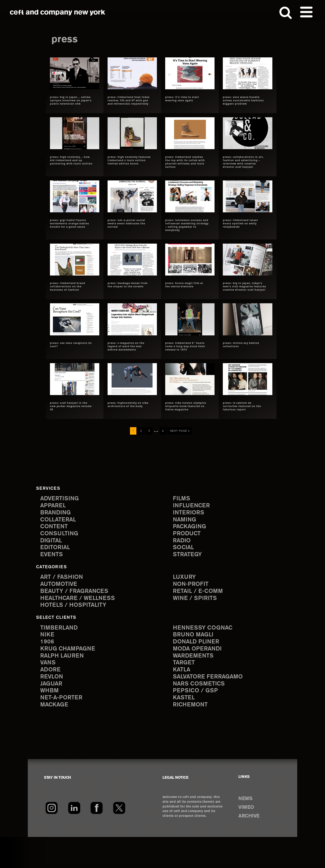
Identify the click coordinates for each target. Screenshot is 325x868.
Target (185, 691)
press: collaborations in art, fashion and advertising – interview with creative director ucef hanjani (244, 167)
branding (57, 536)
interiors (190, 536)
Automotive (60, 610)
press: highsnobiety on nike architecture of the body (129, 426)
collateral (60, 543)
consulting (61, 558)
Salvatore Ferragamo (211, 706)
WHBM (50, 721)
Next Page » (180, 455)
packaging (191, 551)
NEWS (247, 829)
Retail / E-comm (200, 617)
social (184, 573)
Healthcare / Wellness (81, 625)
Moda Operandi (199, 676)
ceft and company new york (58, 12)
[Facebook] (97, 839)
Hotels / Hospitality (76, 632)
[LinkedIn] (74, 839)
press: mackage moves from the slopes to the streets (127, 296)
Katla (182, 699)
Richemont (192, 736)
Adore (51, 699)
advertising (61, 521)
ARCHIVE (251, 847)
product (188, 558)
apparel (54, 529)
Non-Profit (192, 610)
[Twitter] (119, 839)
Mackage (56, 736)
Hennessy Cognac (205, 655)
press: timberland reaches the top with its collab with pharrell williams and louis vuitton (186, 167)
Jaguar (52, 714)
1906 (48, 669)
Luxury (185, 603)
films (182, 521)
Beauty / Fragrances (77, 617)
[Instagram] (52, 839)
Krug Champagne (70, 676)
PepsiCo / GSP (197, 721)
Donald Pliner (198, 669)
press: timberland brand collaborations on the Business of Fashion (71, 296)
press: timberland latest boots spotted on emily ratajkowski (244, 230)
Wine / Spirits (197, 625)
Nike (48, 662)
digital (52, 566)
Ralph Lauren (64, 684)
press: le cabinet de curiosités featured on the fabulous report (243, 426)
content (55, 551)
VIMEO (248, 838)
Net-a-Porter (63, 728)
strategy (189, 581)
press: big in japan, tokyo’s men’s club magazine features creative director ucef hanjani (242, 300)
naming (186, 543)
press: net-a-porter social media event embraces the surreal (126, 230)
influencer (193, 529)
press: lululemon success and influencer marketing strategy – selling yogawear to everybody (186, 233)
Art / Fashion (63, 603)
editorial (56, 573)
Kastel (185, 728)
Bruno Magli (195, 662)
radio (183, 566)
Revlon (53, 706)
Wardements (195, 684)
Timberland (61, 655)
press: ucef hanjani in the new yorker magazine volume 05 (69, 426)
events (52, 581)
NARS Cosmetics (201, 714)
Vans (49, 691)
